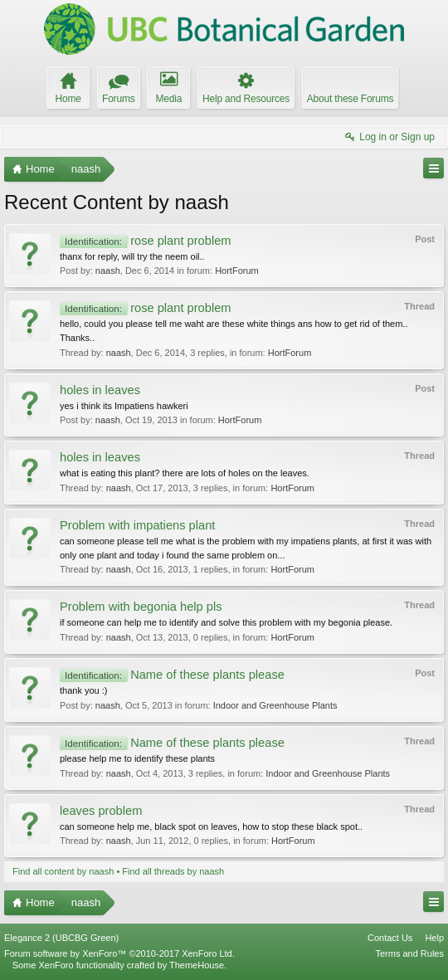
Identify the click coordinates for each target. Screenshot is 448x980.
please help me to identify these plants (137, 758)
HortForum (237, 271)
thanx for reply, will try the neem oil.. (132, 256)
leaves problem (101, 811)
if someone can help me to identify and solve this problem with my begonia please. (226, 622)
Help (434, 938)
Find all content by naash (63, 871)
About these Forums (350, 99)
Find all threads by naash (173, 871)
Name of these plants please (172, 675)
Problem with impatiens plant (137, 525)
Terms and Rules (409, 953)
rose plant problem (146, 241)
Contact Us (390, 938)
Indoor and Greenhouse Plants (275, 705)
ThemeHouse (197, 965)
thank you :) (83, 690)
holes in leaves (100, 390)
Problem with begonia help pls (141, 607)
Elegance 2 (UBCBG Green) (61, 938)
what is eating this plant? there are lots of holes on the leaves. (185, 473)
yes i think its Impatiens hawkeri (124, 406)
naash (108, 271)
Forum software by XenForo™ (119, 953)
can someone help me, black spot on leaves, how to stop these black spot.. (211, 826)
